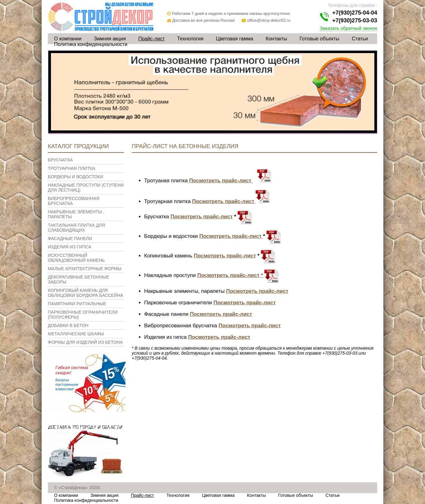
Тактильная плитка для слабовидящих (76, 228)
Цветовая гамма (235, 39)
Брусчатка (60, 160)
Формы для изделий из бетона (85, 342)
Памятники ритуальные (77, 304)
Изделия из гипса (70, 247)
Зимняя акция (110, 39)
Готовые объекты (319, 39)
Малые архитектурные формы (85, 269)
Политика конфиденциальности (91, 44)
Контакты (276, 39)
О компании (68, 39)
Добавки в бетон (68, 325)
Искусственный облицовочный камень (76, 258)
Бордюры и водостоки (75, 177)
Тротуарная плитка (71, 168)
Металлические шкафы (76, 334)
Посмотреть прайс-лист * (230, 275)
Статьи (360, 39)
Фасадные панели (70, 238)
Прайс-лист (151, 39)
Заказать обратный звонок (349, 28)
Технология (190, 39)
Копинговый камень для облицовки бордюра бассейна (85, 293)
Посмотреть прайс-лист (221, 181)
